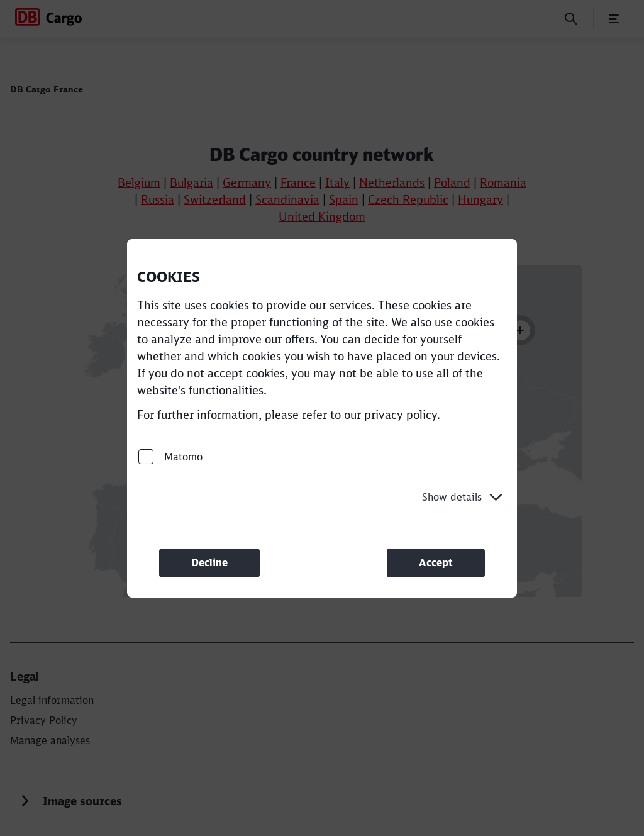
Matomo (170, 456)
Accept (436, 562)
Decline (209, 562)
